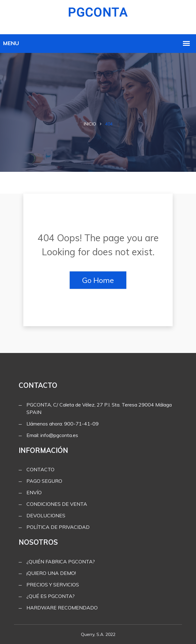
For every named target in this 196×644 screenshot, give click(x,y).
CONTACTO (40, 469)
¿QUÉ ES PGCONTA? (51, 596)
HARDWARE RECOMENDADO (62, 608)
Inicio (90, 124)
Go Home (98, 280)
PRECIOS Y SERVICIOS (53, 585)
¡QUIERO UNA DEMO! (51, 573)
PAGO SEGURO (44, 481)
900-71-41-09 (81, 424)
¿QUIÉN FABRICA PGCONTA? (61, 562)
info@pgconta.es (59, 435)
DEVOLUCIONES (46, 515)
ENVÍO (34, 492)
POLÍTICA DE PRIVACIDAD (58, 527)
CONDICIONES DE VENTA (57, 504)
